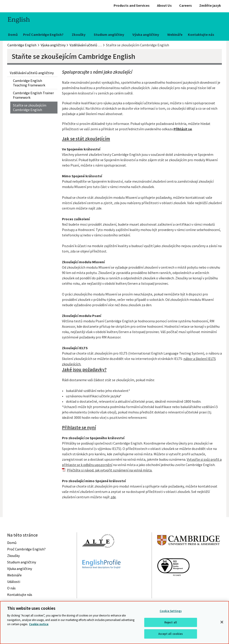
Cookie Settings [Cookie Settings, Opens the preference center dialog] (171, 611)
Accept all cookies (171, 634)
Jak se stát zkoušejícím (86, 139)
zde (113, 497)
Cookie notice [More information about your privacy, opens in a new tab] (39, 624)
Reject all (171, 622)
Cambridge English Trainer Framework (33, 95)
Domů (13, 34)
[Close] (222, 622)
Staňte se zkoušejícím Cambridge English (30, 107)
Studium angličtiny (109, 34)
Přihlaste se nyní (79, 427)
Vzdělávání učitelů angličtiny (32, 73)
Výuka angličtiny (146, 34)
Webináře (175, 34)
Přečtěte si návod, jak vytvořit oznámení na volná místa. (110, 470)
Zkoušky (79, 34)
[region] (114, 623)
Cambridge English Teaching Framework (29, 83)
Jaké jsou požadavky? (84, 369)
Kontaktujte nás (201, 34)
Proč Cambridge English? (43, 34)
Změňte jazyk (210, 5)
